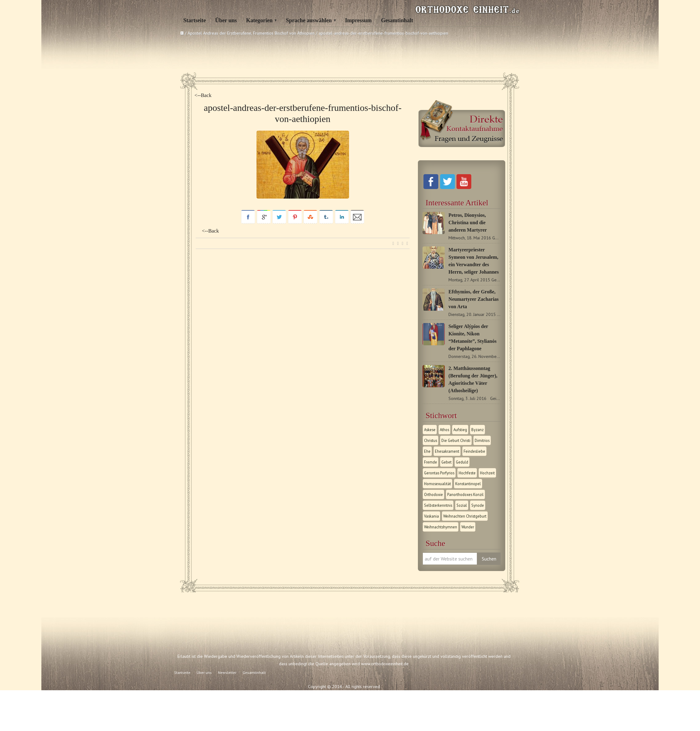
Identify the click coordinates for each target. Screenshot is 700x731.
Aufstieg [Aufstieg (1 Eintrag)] (460, 430)
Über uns (226, 20)
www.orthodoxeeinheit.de (385, 664)
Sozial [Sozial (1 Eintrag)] (462, 505)
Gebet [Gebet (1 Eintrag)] (446, 462)
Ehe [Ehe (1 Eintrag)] (427, 451)
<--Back (203, 95)
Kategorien (259, 20)
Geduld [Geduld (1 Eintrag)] (462, 462)
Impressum (358, 20)
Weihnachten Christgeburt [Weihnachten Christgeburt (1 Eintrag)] (465, 516)
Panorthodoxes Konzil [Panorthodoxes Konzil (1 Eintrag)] (465, 494)
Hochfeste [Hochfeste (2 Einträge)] (467, 473)
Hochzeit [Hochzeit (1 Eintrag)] (487, 473)
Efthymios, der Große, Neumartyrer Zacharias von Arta (473, 299)
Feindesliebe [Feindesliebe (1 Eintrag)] (474, 451)
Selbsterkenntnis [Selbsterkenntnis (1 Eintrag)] (438, 505)
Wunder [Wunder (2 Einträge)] (468, 527)
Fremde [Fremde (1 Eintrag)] (431, 462)
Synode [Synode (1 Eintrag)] (478, 505)
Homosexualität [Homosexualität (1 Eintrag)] (437, 484)
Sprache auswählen (309, 20)
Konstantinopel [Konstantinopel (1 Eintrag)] (468, 484)
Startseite (195, 20)
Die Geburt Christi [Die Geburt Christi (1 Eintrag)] (456, 440)
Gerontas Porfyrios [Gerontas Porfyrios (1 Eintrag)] (439, 473)
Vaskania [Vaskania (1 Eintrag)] (431, 516)
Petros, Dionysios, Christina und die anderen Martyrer (468, 223)
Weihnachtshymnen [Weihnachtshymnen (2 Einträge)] (441, 527)
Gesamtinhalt (397, 20)
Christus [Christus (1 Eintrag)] (431, 440)
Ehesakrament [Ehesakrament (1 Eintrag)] (447, 451)
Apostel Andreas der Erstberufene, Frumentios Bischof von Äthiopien (251, 33)
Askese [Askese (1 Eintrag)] (430, 430)
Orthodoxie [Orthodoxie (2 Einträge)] (433, 494)
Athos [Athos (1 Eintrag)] (444, 430)
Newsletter (227, 672)
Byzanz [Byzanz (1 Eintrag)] (477, 430)
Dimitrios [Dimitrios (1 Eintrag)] (482, 440)
